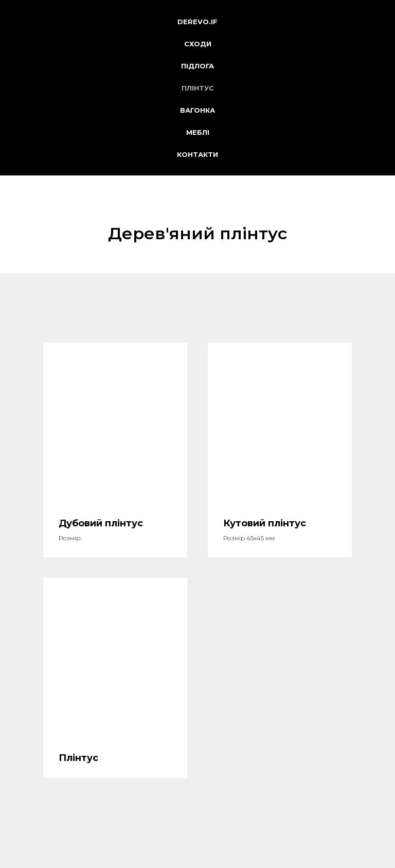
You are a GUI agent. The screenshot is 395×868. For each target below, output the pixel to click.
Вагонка (197, 110)
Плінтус (198, 88)
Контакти (197, 154)
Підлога (197, 66)
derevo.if (197, 22)
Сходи (198, 44)
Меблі (198, 132)
